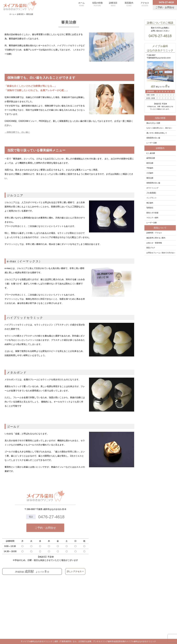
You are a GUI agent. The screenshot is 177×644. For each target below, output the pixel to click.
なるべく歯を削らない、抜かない (159, 128)
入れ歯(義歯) (151, 193)
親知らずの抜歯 (152, 213)
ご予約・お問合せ (45, 528)
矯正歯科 (150, 203)
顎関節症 (150, 208)
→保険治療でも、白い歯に (17, 132)
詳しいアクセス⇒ (75, 571)
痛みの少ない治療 (153, 123)
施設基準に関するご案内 (156, 238)
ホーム (82, 4)
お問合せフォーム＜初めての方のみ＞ (161, 253)
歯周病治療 (151, 158)
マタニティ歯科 (152, 218)
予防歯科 (150, 168)
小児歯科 (150, 173)
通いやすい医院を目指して (157, 133)
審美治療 (150, 178)
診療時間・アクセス (154, 233)
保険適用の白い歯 (153, 138)
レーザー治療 (152, 143)
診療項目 (113, 4)
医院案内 (129, 4)
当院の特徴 (97, 4)
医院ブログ (151, 248)
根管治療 (150, 163)
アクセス (145, 4)
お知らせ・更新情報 (154, 243)
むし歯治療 (151, 153)
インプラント (152, 198)
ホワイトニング (152, 188)
